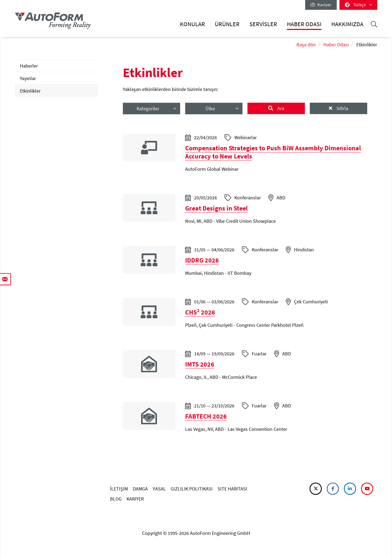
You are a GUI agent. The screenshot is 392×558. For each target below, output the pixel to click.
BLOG (116, 499)
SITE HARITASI (232, 489)
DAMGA (140, 489)
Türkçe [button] (358, 5)
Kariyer (321, 5)
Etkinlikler (30, 91)
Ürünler (227, 24)
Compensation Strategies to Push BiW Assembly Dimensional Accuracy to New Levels (273, 152)
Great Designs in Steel (216, 208)
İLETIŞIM (119, 489)
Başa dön (306, 45)
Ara (280, 108)
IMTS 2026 (200, 364)
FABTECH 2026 (206, 416)
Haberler (29, 66)
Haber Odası (304, 24)
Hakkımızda (347, 24)
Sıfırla (342, 108)
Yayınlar (28, 78)
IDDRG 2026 (202, 260)
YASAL (159, 489)
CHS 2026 (200, 312)
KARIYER (135, 499)
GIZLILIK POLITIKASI (192, 489)
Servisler (263, 24)
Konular (192, 24)
